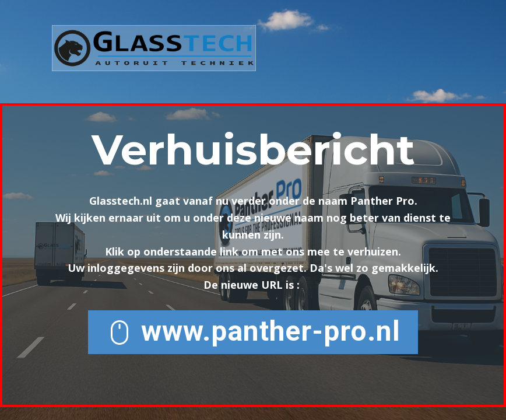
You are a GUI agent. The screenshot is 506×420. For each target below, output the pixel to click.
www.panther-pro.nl (253, 332)
